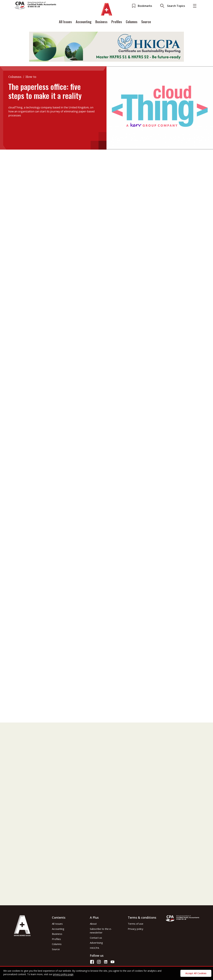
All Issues (65, 26)
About (93, 924)
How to (31, 77)
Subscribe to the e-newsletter (101, 931)
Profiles (117, 26)
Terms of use (136, 924)
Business (101, 26)
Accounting (84, 26)
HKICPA (94, 948)
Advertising (96, 943)
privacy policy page (63, 974)
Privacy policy (136, 929)
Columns (132, 26)
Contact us (96, 938)
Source (146, 26)
